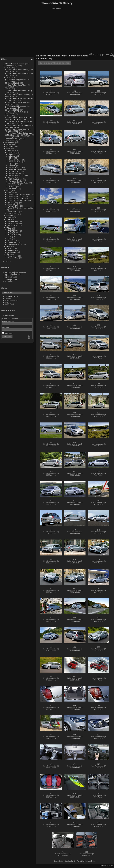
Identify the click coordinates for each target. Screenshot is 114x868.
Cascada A (13, 154)
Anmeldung (10, 315)
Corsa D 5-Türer (15, 160)
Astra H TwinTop (15, 173)
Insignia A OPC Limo (16, 196)
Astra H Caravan (15, 169)
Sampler (11, 150)
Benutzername (8, 321)
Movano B (13, 189)
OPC (8, 191)
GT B (11, 158)
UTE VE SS (12, 235)
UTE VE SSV (13, 233)
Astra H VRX (13, 225)
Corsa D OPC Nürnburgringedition (21, 208)
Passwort (6, 327)
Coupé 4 (11, 250)
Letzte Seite (91, 861)
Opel (8, 148)
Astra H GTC (14, 171)
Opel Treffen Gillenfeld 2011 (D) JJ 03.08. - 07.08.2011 (19, 119)
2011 (8, 116)
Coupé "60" (12, 242)
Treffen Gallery (11, 66)
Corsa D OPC (13, 212)
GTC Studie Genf (15, 179)
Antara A (12, 166)
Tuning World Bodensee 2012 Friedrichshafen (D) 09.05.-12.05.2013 (18, 81)
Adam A (12, 156)
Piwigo (111, 866)
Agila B (11, 164)
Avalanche (12, 252)
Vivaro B (12, 187)
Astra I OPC (12, 214)
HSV (8, 246)
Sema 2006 (12, 256)
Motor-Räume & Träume (15, 64)
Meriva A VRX (13, 221)
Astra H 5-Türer (15, 167)
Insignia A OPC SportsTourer (19, 194)
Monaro (11, 240)
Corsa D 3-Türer (15, 162)
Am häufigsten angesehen (16, 272)
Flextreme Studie (15, 181)
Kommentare (10, 300)
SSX (9, 237)
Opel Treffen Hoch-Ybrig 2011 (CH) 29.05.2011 (18, 130)
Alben (4, 59)
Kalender (9, 282)
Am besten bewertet (13, 274)
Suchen (8, 298)
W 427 (10, 248)
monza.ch (10, 146)
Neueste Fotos (11, 276)
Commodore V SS (15, 244)
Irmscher (10, 216)
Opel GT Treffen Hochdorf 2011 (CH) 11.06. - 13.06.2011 (18, 122)
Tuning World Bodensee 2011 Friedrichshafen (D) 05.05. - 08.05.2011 (18, 139)
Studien (11, 177)
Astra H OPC (13, 202)
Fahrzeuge (12, 152)
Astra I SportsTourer (16, 175)
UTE (9, 229)
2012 (8, 89)
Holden (9, 227)
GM (8, 254)
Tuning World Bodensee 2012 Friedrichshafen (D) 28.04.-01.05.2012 (18, 108)
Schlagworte (10, 296)
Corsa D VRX (13, 223)
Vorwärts (80, 861)
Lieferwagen (12, 185)
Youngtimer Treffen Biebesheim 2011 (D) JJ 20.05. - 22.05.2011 (18, 134)
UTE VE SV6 (13, 231)
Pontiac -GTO (13, 258)
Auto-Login (8, 333)
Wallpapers (10, 143)
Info (7, 302)
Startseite (41, 56)
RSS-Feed (10, 304)
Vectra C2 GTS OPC (16, 198)
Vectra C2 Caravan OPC (17, 200)
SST (9, 239)
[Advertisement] (57, 32)
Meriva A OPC (13, 206)
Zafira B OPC (13, 204)
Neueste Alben (11, 278)
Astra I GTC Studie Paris (18, 183)
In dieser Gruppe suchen (57, 63)
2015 (8, 68)
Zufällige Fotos (11, 280)
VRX (8, 219)
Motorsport (11, 144)
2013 (8, 77)
